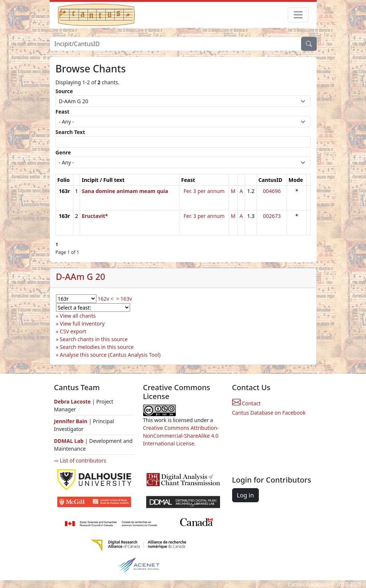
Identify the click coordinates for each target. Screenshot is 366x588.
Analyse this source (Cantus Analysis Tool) (110, 355)
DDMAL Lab (69, 441)
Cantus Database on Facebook (269, 413)
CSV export (73, 331)
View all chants (78, 316)
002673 (272, 216)
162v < (105, 299)
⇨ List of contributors (80, 460)
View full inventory (82, 324)
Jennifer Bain (72, 421)
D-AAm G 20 (81, 277)
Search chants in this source (94, 339)
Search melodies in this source (97, 347)
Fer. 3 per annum (204, 191)
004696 (272, 191)
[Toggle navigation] (298, 15)
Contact (246, 403)
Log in (245, 495)
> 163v (124, 299)
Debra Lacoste (72, 401)
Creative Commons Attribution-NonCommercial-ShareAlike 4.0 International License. (181, 436)
